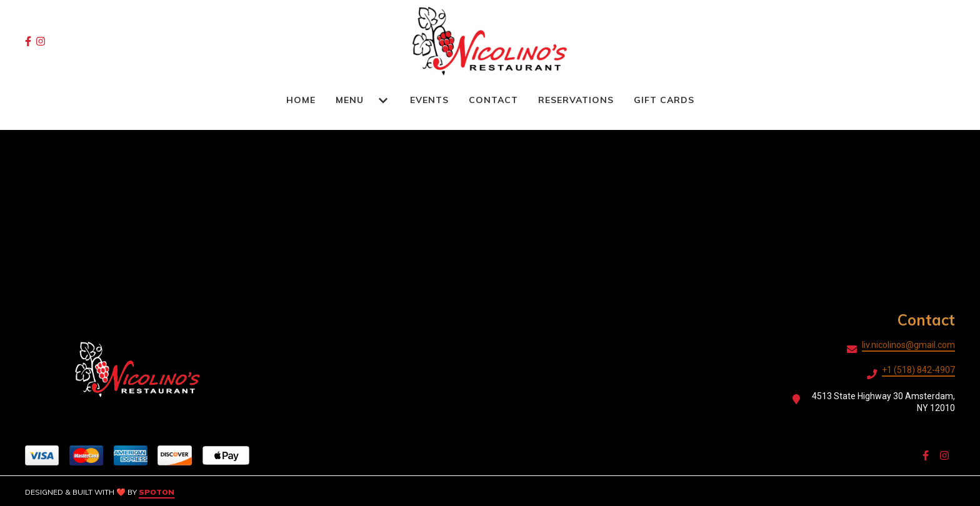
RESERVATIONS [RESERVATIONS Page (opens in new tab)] (576, 100)
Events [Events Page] (429, 100)
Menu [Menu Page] (350, 100)
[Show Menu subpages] (383, 101)
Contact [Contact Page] (493, 100)
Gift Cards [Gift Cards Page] (664, 100)
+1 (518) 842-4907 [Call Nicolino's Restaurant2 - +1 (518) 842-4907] (918, 370)
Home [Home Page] (301, 100)
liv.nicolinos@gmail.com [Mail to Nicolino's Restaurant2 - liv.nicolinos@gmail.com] (908, 345)
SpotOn (157, 492)
